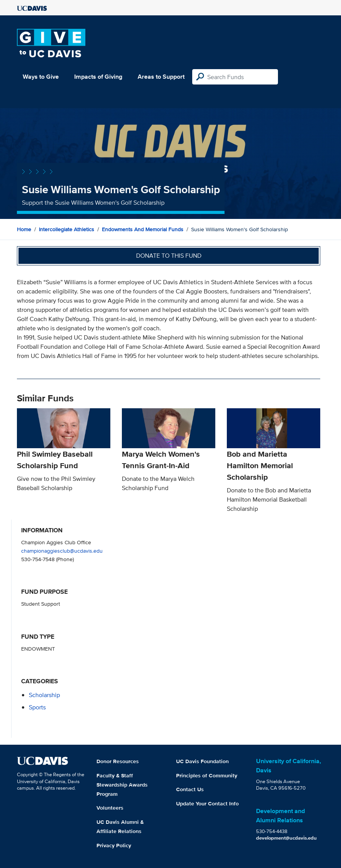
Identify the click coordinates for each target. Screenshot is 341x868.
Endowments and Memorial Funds (143, 229)
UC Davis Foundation (202, 761)
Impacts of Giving (98, 77)
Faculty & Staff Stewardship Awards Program (122, 785)
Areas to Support (161, 77)
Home (24, 229)
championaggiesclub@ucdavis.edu (62, 551)
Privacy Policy (114, 845)
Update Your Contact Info (207, 803)
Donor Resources (118, 761)
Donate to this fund (169, 256)
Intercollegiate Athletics (67, 229)
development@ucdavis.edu (286, 838)
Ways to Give (41, 77)
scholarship (44, 695)
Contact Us (190, 789)
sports (37, 707)
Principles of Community (207, 775)
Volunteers (110, 808)
